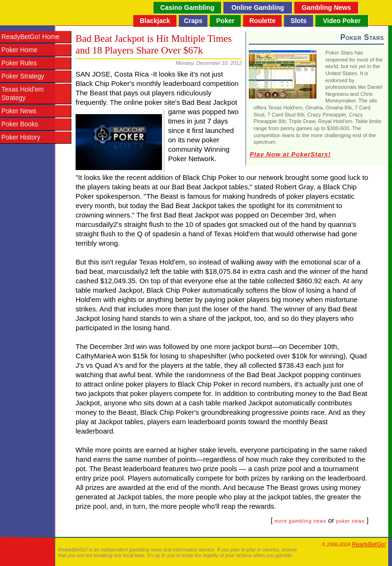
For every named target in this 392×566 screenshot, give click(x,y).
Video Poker (342, 21)
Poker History (21, 137)
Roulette (262, 21)
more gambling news (300, 521)
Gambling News (326, 8)
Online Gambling (258, 8)
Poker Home (19, 50)
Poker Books (20, 124)
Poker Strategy (23, 76)
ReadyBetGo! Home (30, 37)
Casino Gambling (187, 8)
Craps (193, 21)
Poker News (19, 111)
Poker (226, 21)
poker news (350, 521)
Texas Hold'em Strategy (23, 94)
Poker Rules (19, 63)
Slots (299, 21)
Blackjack (155, 21)
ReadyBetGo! (369, 544)
